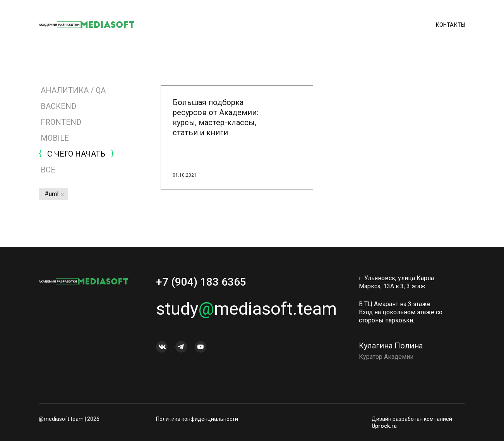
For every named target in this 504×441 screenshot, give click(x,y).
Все (47, 170)
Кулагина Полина (391, 348)
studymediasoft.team (239, 311)
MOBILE (55, 138)
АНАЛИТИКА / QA (73, 90)
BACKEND (58, 106)
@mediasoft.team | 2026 (69, 419)
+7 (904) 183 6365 (201, 284)
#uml (51, 194)
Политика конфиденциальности (197, 419)
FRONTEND (61, 122)
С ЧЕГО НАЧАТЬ (76, 154)
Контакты (451, 25)
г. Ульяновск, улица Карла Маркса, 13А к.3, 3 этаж (396, 284)
